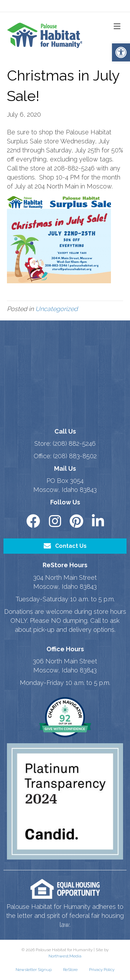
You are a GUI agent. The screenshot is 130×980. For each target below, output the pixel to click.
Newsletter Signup (34, 970)
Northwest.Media (65, 956)
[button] (121, 52)
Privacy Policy (102, 970)
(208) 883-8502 (75, 456)
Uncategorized (57, 309)
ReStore (70, 970)
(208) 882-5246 (74, 443)
